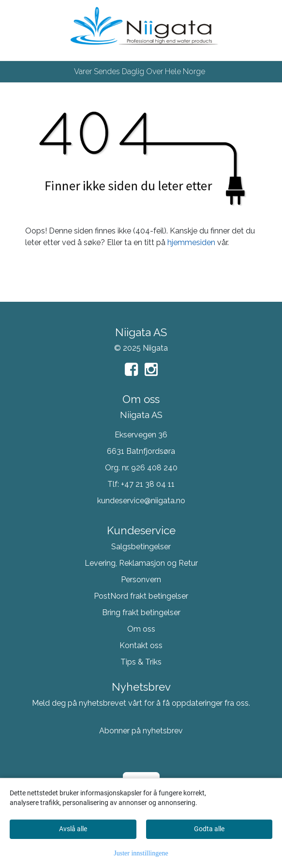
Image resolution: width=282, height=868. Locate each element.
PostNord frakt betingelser (141, 596)
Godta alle (209, 829)
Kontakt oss (141, 645)
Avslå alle (73, 829)
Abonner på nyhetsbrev (141, 731)
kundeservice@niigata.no (141, 501)
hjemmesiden (191, 242)
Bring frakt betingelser (141, 612)
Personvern (141, 580)
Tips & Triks (141, 662)
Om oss (141, 629)
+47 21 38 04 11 (148, 484)
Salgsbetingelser (141, 547)
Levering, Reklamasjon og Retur (141, 563)
